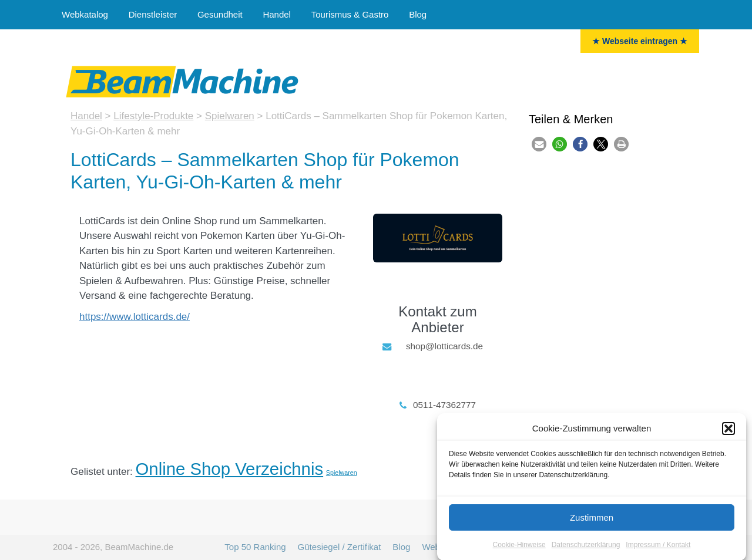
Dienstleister (153, 14)
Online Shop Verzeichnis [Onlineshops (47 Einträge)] (230, 469)
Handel (277, 14)
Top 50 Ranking (255, 547)
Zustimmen (592, 523)
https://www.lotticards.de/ (135, 317)
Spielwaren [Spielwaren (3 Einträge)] (342, 473)
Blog (418, 14)
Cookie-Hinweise (519, 550)
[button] (728, 434)
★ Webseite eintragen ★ (640, 41)
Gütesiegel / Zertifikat (340, 547)
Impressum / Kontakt (658, 550)
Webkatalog (85, 14)
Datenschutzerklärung (586, 550)
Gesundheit (220, 14)
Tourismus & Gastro (350, 14)
